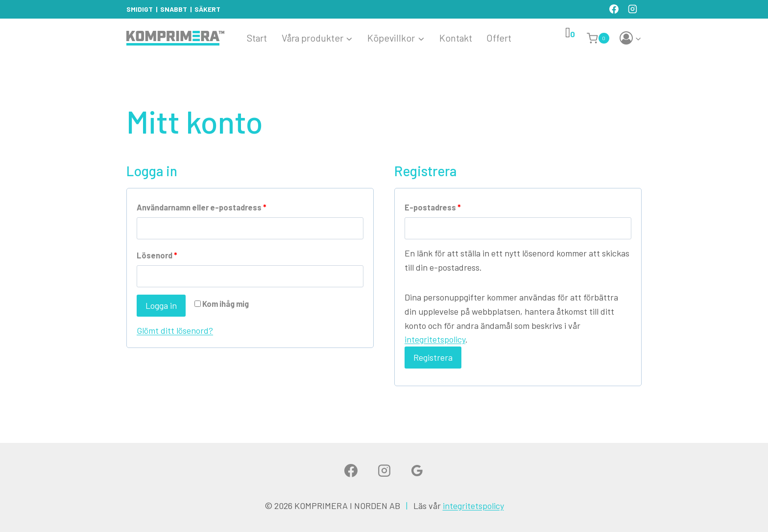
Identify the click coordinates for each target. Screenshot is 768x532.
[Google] (417, 471)
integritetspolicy (435, 339)
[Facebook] (614, 9)
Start (257, 38)
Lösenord (159, 256)
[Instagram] (632, 9)
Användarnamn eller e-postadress (204, 208)
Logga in (161, 305)
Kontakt (456, 38)
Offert (499, 38)
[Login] (631, 38)
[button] (638, 38)
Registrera (433, 357)
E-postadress (435, 208)
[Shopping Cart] (600, 38)
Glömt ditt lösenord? (175, 330)
